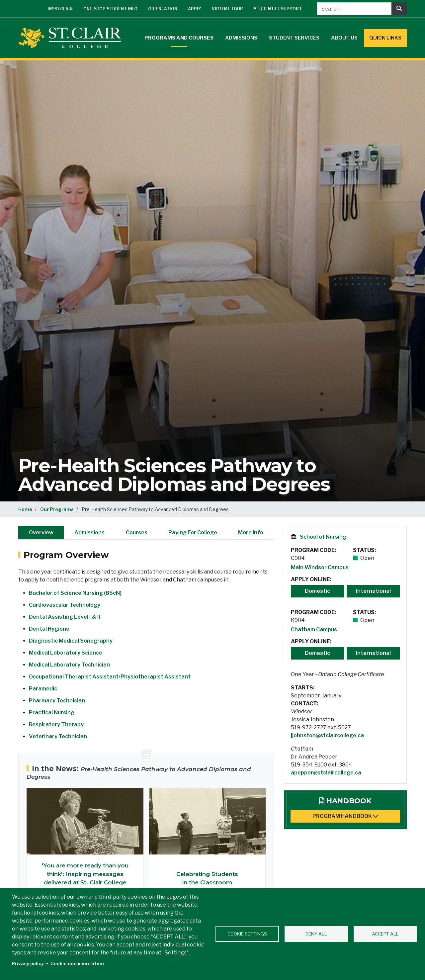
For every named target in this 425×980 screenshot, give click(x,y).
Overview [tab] (41, 533)
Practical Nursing (52, 713)
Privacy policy (28, 963)
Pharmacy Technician (57, 701)
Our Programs (57, 509)
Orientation (163, 9)
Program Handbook (345, 816)
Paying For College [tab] (193, 533)
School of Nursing (323, 537)
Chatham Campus (314, 629)
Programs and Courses (179, 38)
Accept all (385, 934)
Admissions (241, 38)
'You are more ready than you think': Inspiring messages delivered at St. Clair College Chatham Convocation (85, 878)
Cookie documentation (77, 963)
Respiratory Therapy (56, 724)
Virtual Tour (227, 9)
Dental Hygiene (49, 629)
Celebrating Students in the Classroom (207, 878)
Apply (195, 9)
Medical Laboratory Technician (69, 665)
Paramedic (43, 689)
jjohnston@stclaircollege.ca (327, 735)
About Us (344, 38)
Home (25, 509)
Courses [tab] (137, 533)
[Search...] (354, 9)
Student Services (294, 38)
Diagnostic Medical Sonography (71, 641)
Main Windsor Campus (320, 567)
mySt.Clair (60, 9)
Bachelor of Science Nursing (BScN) (75, 593)
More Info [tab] (251, 533)
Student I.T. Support (278, 9)
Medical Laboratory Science (66, 653)
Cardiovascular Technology (65, 605)
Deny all (316, 934)
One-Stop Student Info (110, 9)
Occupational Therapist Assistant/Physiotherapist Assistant (110, 677)
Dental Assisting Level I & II (64, 617)
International (373, 591)
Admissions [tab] (89, 533)
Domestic (317, 591)
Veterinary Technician (58, 736)
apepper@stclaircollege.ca (326, 773)
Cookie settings (247, 934)
